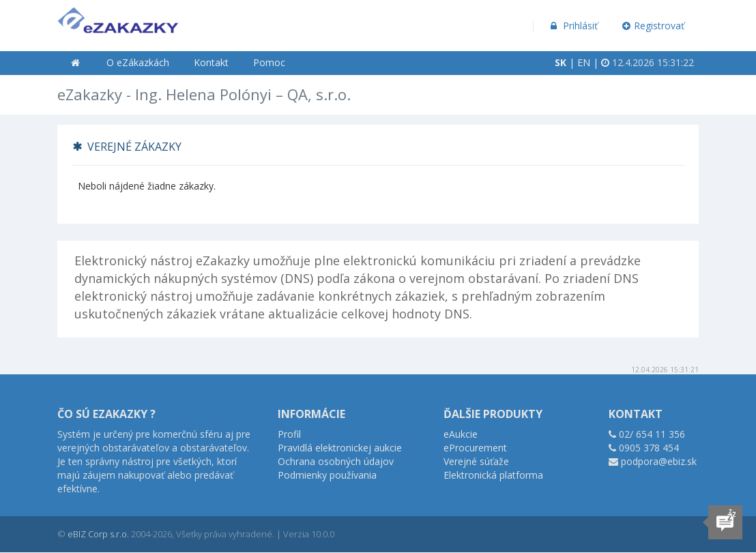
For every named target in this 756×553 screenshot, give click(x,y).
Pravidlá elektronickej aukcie (340, 448)
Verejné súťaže (476, 461)
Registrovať (654, 26)
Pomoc (269, 62)
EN (584, 62)
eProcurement (475, 448)
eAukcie (461, 434)
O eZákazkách (138, 62)
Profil (289, 434)
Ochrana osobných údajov (336, 461)
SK (561, 62)
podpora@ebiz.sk (659, 461)
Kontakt (211, 62)
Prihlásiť (573, 26)
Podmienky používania (327, 475)
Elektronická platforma (493, 475)
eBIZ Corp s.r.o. (98, 534)
